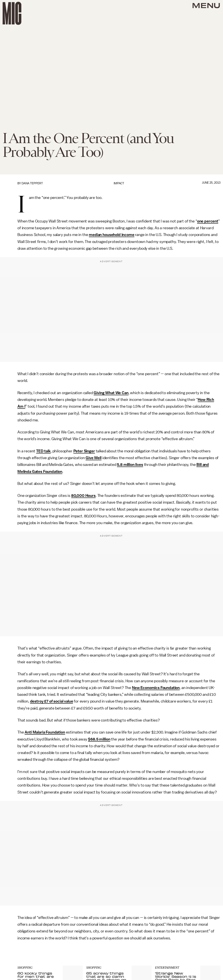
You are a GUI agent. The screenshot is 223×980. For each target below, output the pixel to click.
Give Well (94, 458)
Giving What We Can (111, 393)
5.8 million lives (130, 465)
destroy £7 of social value (52, 701)
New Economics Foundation (156, 688)
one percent (208, 221)
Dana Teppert (32, 183)
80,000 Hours (83, 496)
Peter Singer (84, 451)
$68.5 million (99, 739)
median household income (111, 235)
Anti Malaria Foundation (45, 732)
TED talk (43, 451)
